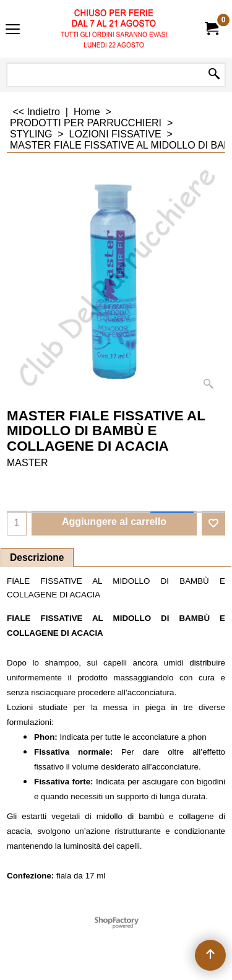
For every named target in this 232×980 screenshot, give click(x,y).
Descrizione (37, 557)
